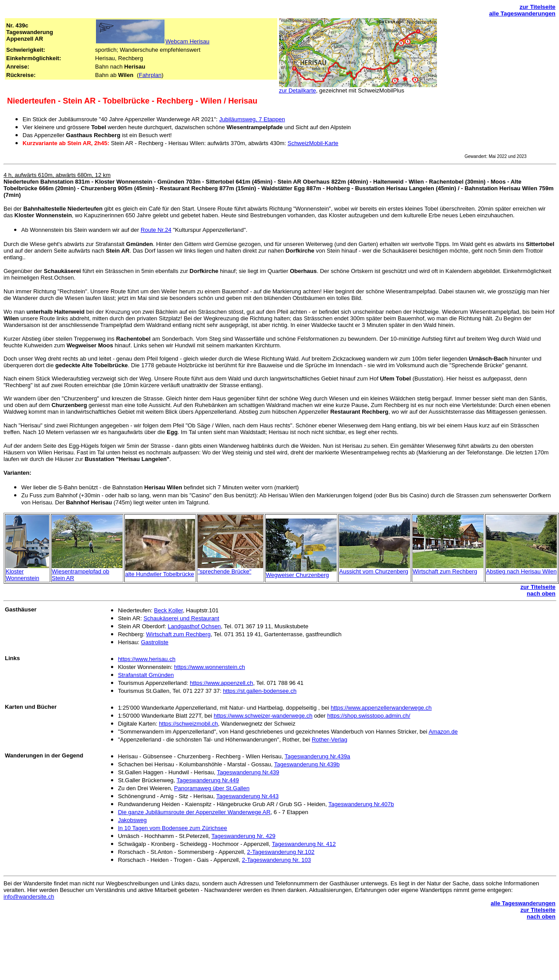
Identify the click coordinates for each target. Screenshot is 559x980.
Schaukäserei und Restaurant (181, 618)
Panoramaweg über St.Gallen (212, 788)
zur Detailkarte (298, 90)
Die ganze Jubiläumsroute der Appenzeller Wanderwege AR (194, 812)
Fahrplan (150, 75)
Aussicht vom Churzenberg (374, 571)
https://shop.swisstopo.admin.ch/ (369, 716)
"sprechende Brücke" (224, 571)
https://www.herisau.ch (147, 659)
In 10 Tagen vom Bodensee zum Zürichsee (173, 828)
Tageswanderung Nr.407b (361, 804)
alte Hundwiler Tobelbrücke (160, 574)
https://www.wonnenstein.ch (210, 667)
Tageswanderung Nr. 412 (304, 844)
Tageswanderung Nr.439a (318, 756)
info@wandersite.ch (29, 897)
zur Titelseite (538, 7)
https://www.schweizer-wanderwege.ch (263, 716)
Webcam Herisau (187, 41)
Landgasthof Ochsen (194, 626)
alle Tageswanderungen (522, 13)
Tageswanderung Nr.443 (247, 796)
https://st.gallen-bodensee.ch (260, 691)
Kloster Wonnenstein (23, 575)
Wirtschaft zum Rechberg (445, 571)
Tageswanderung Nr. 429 (243, 836)
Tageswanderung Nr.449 (208, 780)
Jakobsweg (132, 820)
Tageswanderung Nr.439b (307, 764)
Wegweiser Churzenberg (297, 575)
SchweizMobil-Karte (313, 143)
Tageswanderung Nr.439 (248, 772)
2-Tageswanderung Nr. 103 (276, 860)
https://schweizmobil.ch (188, 724)
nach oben (541, 594)
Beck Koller (168, 610)
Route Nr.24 (156, 230)
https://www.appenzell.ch (221, 683)
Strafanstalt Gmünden (146, 675)
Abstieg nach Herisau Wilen (521, 571)
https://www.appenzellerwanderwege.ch (381, 708)
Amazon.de (443, 732)
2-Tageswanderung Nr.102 (281, 852)
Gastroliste (155, 642)
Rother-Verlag (329, 740)
